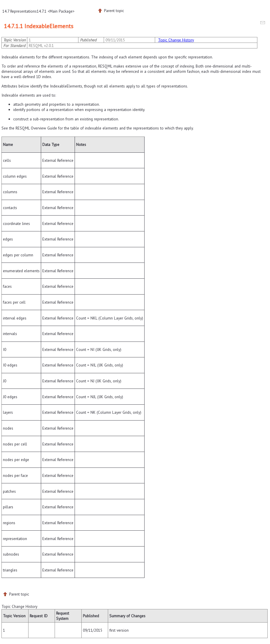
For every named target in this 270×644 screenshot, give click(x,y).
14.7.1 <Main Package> (56, 11)
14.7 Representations (20, 11)
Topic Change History (176, 40)
